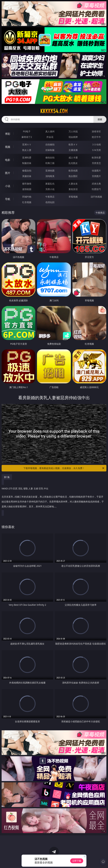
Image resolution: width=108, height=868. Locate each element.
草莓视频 (73, 197)
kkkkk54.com (54, 111)
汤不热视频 (96, 197)
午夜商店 (50, 197)
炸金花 (50, 137)
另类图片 (96, 176)
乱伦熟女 (73, 163)
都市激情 (27, 184)
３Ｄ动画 (96, 144)
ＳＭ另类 (96, 150)
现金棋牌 (73, 137)
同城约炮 (27, 197)
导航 (8, 199)
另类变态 (96, 163)
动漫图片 (96, 171)
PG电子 (27, 131)
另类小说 (50, 189)
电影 (8, 160)
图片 (8, 173)
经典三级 (50, 163)
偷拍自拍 (50, 157)
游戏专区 (96, 131)
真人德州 (50, 131)
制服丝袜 (27, 163)
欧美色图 (73, 171)
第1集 (7, 477)
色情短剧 (50, 202)
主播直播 (73, 150)
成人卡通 (73, 157)
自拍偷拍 (50, 144)
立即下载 (77, 861)
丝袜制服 (50, 150)
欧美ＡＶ (73, 144)
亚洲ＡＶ (27, 144)
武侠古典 (96, 184)
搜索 (100, 119)
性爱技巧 (96, 189)
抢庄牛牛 (96, 137)
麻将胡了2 (27, 137)
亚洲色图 (50, 171)
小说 (8, 186)
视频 (8, 147)
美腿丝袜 (27, 176)
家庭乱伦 (50, 184)
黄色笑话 (73, 189)
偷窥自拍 (27, 171)
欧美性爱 (96, 157)
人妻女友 (73, 184)
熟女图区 (73, 176)
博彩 (8, 134)
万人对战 (73, 131)
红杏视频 (27, 202)
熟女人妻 (27, 150)
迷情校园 (27, 189)
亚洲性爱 (27, 157)
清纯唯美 (50, 176)
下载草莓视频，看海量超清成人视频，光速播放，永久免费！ (64, 468)
